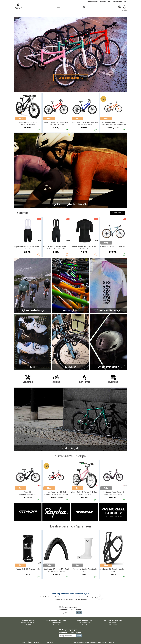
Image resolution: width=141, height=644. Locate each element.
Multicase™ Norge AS (108, 642)
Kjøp (21, 118)
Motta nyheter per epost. (69, 607)
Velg (106, 243)
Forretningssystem (79, 642)
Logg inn (124, 10)
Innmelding (65, 609)
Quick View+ (31, 117)
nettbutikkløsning (91, 642)
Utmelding (77, 609)
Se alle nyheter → (117, 213)
